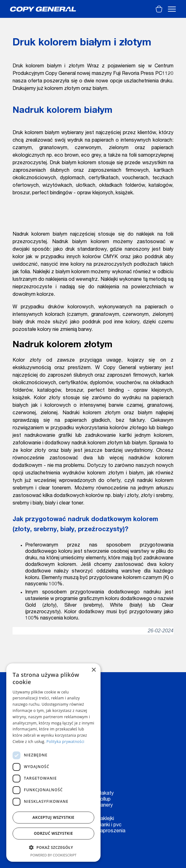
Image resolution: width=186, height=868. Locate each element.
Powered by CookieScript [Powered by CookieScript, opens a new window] (54, 855)
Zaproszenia (111, 831)
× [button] (93, 670)
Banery (105, 806)
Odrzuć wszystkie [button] (53, 833)
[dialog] (53, 763)
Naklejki (105, 819)
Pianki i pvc (109, 825)
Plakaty (105, 794)
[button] (53, 847)
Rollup (104, 800)
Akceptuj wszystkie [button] (53, 817)
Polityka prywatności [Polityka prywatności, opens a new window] (65, 742)
